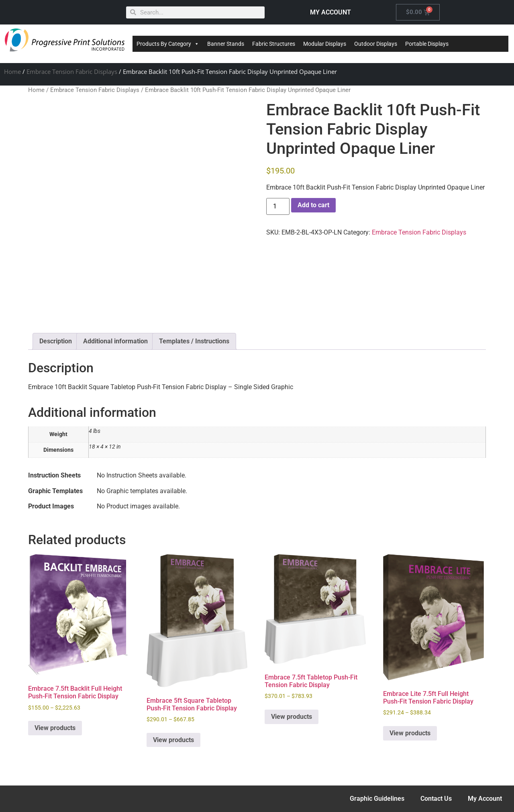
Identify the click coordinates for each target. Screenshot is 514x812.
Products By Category (168, 44)
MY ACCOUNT (330, 12)
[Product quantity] (278, 206)
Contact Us (436, 799)
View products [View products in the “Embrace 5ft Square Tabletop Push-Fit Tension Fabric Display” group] (173, 740)
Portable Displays (427, 44)
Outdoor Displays (376, 44)
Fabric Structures (274, 44)
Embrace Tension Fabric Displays (72, 71)
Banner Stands (226, 44)
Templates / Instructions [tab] (194, 341)
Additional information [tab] (115, 341)
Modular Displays (325, 44)
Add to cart (313, 205)
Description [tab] (56, 341)
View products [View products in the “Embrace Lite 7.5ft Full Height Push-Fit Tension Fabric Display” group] (410, 733)
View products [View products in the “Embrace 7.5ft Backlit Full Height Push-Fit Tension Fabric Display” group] (55, 728)
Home (12, 71)
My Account (485, 799)
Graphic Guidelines (377, 799)
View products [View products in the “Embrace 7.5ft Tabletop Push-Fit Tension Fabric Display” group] (292, 717)
